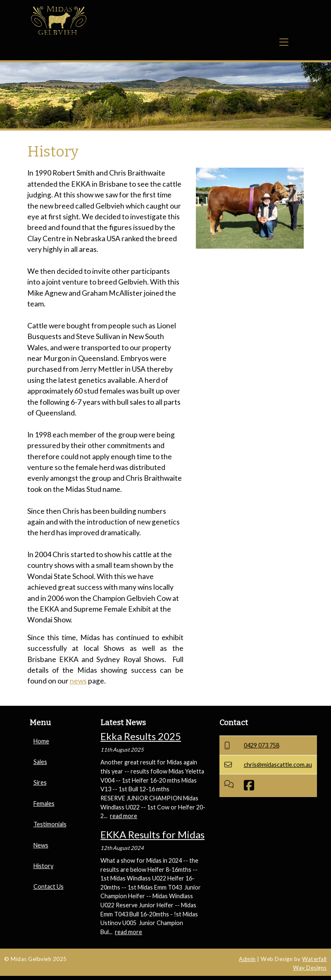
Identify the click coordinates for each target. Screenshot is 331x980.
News (41, 845)
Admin (247, 959)
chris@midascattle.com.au (278, 765)
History (43, 866)
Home (41, 741)
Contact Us (49, 886)
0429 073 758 (262, 745)
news (78, 681)
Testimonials (50, 824)
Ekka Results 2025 (141, 736)
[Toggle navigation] (284, 45)
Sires (40, 782)
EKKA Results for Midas (152, 834)
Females (44, 803)
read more (124, 816)
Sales (40, 762)
